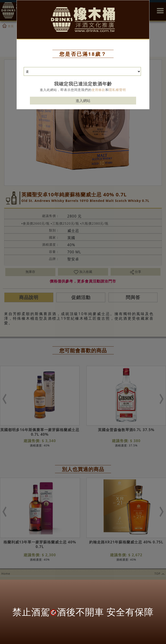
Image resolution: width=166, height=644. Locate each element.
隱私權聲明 (117, 90)
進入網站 (83, 101)
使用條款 (98, 90)
